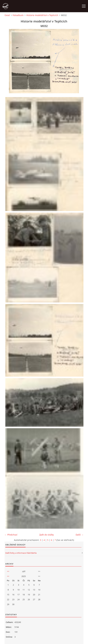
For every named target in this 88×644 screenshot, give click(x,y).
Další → (80, 535)
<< (8, 571)
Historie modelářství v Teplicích (42, 15)
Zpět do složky (47, 535)
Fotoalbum (18, 15)
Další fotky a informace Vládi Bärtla (21, 553)
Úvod (7, 15)
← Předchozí (11, 535)
